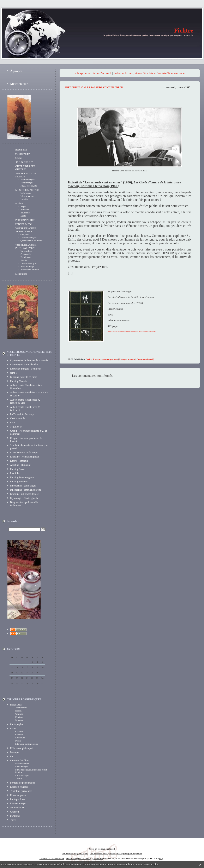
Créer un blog (95, 849)
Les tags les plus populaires (130, 854)
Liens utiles (21, 274)
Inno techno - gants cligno (23, 486)
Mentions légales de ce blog (79, 858)
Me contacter (19, 84)
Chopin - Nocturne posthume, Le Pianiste (26, 440)
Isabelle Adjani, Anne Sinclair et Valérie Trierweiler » (149, 73)
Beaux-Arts (16, 705)
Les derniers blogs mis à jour (75, 854)
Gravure (19, 714)
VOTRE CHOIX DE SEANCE (26, 175)
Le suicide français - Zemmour (25, 369)
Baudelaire (25, 213)
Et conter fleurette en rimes (24, 377)
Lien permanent (127, 359)
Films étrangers (28, 179)
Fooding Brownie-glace (22, 477)
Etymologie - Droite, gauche (24, 498)
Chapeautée (26, 254)
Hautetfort (110, 849)
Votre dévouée (17, 808)
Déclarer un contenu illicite (52, 858)
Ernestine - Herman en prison (25, 457)
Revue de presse (18, 795)
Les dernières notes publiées (103, 854)
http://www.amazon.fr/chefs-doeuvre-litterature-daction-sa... (133, 332)
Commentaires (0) (145, 359)
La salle (24, 199)
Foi (12, 756)
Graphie (19, 734)
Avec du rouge (27, 266)
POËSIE (20, 203)
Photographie (17, 724)
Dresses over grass (29, 263)
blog (161, 858)
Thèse (13, 820)
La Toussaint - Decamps (22, 414)
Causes (19, 158)
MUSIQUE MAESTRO (27, 190)
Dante (23, 216)
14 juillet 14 (16, 427)
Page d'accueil (102, 73)
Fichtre (184, 30)
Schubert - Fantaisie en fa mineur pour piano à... (29, 447)
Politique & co (17, 799)
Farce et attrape (18, 803)
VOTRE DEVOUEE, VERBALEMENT (26, 230)
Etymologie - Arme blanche (24, 365)
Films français (27, 183)
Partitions (15, 816)
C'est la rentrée (17, 418)
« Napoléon (82, 73)
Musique (14, 752)
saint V (14, 373)
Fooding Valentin (19, 381)
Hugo (23, 206)
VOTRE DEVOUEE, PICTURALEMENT (26, 246)
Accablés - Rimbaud (20, 465)
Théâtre (19, 778)
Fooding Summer (19, 482)
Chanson (14, 812)
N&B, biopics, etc (29, 186)
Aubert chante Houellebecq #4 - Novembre (26, 387)
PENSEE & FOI (23, 224)
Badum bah (21, 150)
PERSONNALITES (25, 220)
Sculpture (20, 720)
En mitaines (26, 257)
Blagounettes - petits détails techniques (24, 504)
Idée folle (15, 473)
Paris (13, 423)
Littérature (20, 738)
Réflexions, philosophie (22, 748)
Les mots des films (19, 761)
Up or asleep (26, 251)
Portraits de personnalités (23, 783)
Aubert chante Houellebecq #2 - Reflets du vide (26, 401)
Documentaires (22, 763)
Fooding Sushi (17, 469)
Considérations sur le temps (24, 453)
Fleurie (24, 260)
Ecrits (13, 728)
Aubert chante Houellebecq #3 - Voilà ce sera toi (29, 394)
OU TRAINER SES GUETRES (25, 168)
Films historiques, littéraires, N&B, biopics (31, 771)
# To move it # (23, 154)
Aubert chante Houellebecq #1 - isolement (26, 409)
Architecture (21, 708)
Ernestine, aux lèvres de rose (24, 494)
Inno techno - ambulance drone (26, 490)
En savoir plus (151, 864)
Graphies (25, 234)
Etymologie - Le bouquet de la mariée (29, 360)
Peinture (19, 717)
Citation (19, 731)
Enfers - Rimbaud (19, 461)
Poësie (18, 741)
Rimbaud (25, 209)
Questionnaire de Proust (31, 241)
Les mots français (29, 237)
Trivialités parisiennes (21, 791)
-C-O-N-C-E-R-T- (24, 162)
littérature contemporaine (27, 744)
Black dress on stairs (30, 270)
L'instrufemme (27, 196)
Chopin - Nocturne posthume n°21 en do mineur (29, 432)
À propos (16, 71)
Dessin (18, 711)
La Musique (26, 193)
